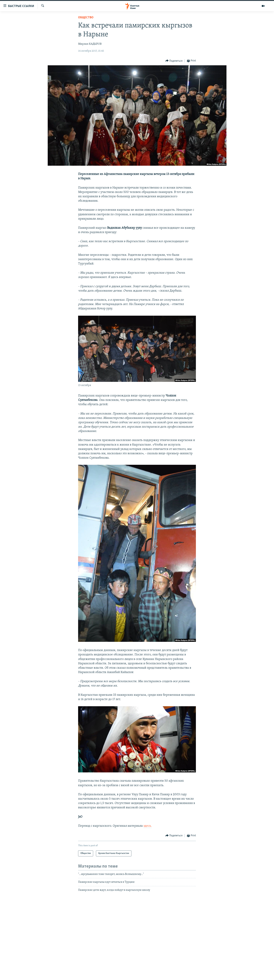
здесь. (148, 826)
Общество (86, 18)
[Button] (174, 61)
